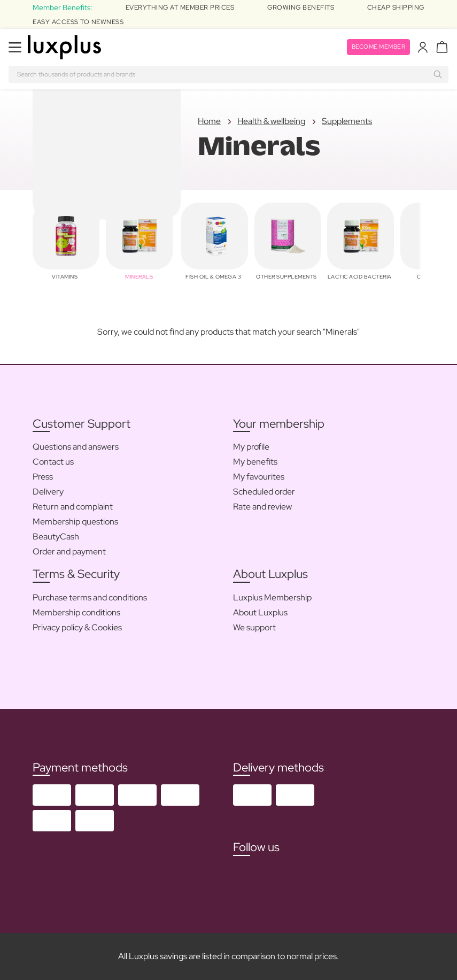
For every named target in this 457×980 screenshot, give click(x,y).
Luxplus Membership (272, 597)
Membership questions (75, 522)
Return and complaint (73, 507)
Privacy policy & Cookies (77, 627)
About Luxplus (260, 612)
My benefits (255, 462)
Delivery (48, 492)
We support (254, 627)
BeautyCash (56, 537)
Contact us (53, 462)
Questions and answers (76, 447)
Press (43, 477)
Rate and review (262, 507)
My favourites (259, 477)
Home (209, 121)
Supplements (347, 121)
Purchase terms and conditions (90, 597)
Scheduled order (264, 492)
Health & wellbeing (271, 121)
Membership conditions (76, 612)
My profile (251, 447)
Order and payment (69, 551)
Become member (376, 47)
